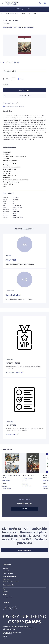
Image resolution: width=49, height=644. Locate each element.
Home (3, 14)
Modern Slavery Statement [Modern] (10, 576)
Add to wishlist (25, 96)
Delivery (5, 594)
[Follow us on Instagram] (10, 608)
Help (4, 589)
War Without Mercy (29, 475)
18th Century (25, 14)
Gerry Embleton (13, 295)
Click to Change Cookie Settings (11, 582)
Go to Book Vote (11, 435)
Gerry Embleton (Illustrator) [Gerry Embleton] (25, 27)
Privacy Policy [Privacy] (6, 571)
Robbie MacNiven (6, 480)
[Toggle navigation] (3, 3)
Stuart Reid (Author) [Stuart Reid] (9, 27)
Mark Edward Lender (28, 478)
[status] (14, 79)
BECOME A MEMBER (25, 550)
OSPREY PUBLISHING (11, 14)
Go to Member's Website (13, 373)
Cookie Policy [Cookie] (6, 579)
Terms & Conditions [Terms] (8, 574)
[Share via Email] (15, 62)
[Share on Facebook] (7, 62)
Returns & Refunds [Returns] (8, 597)
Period (19, 14)
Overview (5, 568)
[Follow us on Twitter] (14, 608)
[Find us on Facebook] (5, 608)
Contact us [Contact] (6, 592)
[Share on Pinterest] (12, 62)
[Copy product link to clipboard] (18, 62)
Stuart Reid (11, 260)
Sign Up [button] (25, 509)
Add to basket (24, 90)
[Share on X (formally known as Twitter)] (10, 62)
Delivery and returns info (11, 103)
